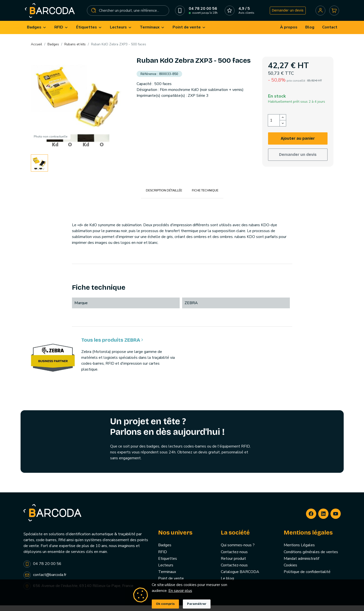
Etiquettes (168, 564)
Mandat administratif (301, 564)
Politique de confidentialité (307, 577)
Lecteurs (166, 571)
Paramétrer (197, 604)
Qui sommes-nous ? (238, 551)
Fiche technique (205, 196)
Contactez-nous (234, 557)
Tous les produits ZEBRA (112, 346)
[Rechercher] (128, 13)
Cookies (290, 571)
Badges (165, 551)
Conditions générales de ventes (311, 557)
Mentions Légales (299, 551)
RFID (163, 557)
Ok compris (165, 604)
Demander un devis (286, 13)
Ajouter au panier (298, 144)
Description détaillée (164, 196)
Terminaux (167, 577)
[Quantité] (274, 126)
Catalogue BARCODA (240, 577)
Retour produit (233, 564)
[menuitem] (37, 33)
